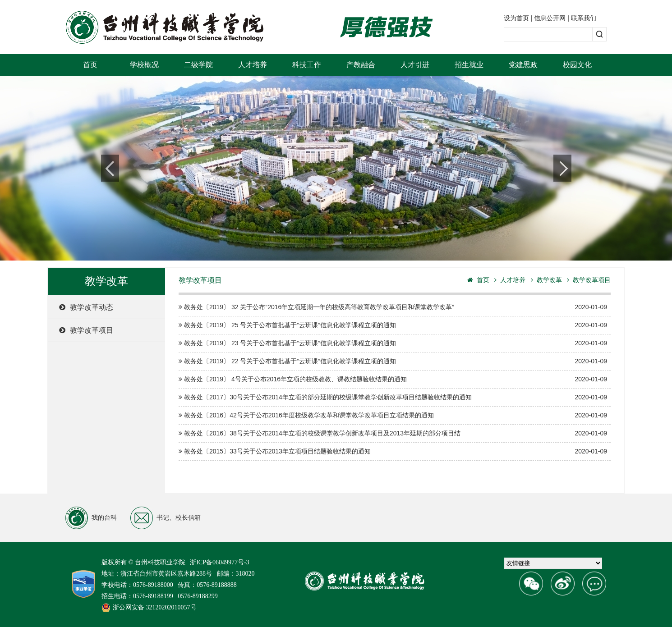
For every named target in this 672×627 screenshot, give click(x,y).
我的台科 (91, 518)
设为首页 (516, 18)
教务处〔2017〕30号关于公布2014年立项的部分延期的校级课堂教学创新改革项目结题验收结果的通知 (393, 397)
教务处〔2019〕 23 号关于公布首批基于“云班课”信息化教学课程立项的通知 (393, 343)
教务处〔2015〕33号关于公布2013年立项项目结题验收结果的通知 (393, 451)
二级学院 (198, 65)
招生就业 (469, 65)
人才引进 (415, 65)
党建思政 (523, 65)
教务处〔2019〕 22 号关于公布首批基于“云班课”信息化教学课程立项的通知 (393, 361)
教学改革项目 (86, 330)
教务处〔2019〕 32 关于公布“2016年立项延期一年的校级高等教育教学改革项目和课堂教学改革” (393, 307)
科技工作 (307, 65)
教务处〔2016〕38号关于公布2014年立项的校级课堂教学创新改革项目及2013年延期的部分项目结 (393, 433)
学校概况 (144, 65)
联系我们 (584, 18)
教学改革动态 (86, 307)
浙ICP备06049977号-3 (219, 562)
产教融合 (361, 65)
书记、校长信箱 (166, 518)
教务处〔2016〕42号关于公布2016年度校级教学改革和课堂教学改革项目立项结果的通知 (393, 415)
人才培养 (253, 65)
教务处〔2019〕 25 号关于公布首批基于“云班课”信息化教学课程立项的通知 (393, 325)
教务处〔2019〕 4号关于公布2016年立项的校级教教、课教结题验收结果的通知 (393, 379)
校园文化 (577, 65)
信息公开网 (550, 18)
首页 (90, 65)
